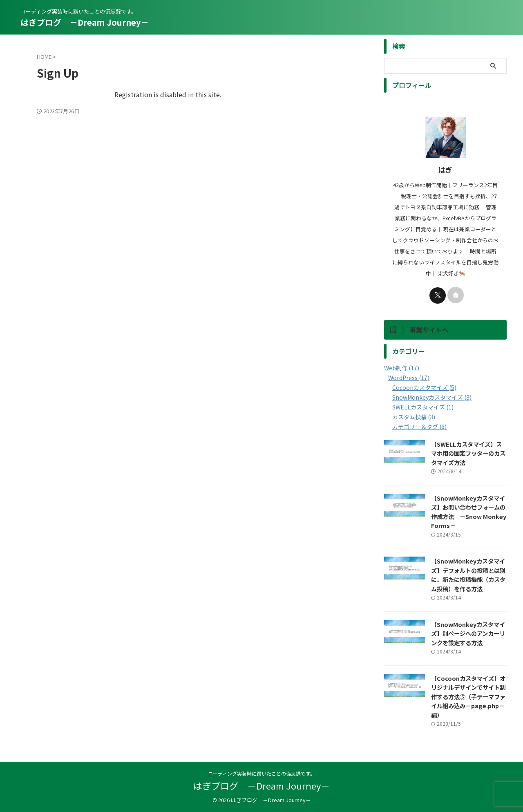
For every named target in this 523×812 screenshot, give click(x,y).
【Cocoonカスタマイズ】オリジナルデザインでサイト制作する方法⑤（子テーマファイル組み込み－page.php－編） (468, 697)
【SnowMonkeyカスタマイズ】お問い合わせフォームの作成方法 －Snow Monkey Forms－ (469, 512)
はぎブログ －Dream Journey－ (85, 22)
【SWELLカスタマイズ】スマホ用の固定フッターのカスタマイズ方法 (468, 453)
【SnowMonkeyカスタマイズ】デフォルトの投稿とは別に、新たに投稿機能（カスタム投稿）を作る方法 (468, 575)
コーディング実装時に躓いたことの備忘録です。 (261, 774)
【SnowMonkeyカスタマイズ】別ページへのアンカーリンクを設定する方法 (468, 633)
